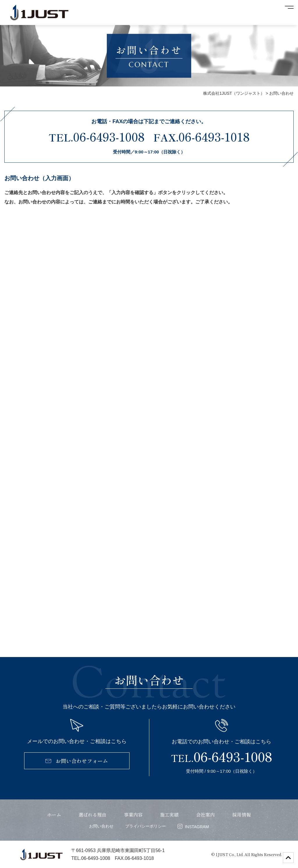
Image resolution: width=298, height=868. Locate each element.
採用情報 (242, 815)
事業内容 (133, 815)
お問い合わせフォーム (77, 761)
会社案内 (205, 815)
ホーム (54, 815)
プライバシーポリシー (146, 826)
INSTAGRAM (193, 826)
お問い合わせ (101, 826)
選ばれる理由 (93, 815)
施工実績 (169, 815)
